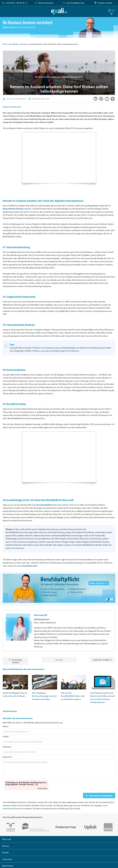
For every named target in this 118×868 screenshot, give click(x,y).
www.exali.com (17, 548)
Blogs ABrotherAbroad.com (15, 209)
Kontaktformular (30, 566)
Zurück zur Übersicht (12, 107)
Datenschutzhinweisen (12, 809)
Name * (6, 726)
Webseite (7, 747)
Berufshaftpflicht (44, 505)
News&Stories (14, 44)
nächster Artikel (101, 660)
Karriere (6, 846)
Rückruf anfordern (46, 3)
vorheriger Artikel (17, 661)
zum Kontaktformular (75, 3)
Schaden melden (105, 3)
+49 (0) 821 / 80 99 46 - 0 (16, 3)
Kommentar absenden (101, 796)
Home (5, 44)
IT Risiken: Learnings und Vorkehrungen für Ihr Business (55, 351)
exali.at (59, 11)
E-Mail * (6, 737)
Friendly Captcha (42, 788)
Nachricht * (8, 757)
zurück (59, 660)
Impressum (7, 859)
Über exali (7, 839)
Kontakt (5, 852)
